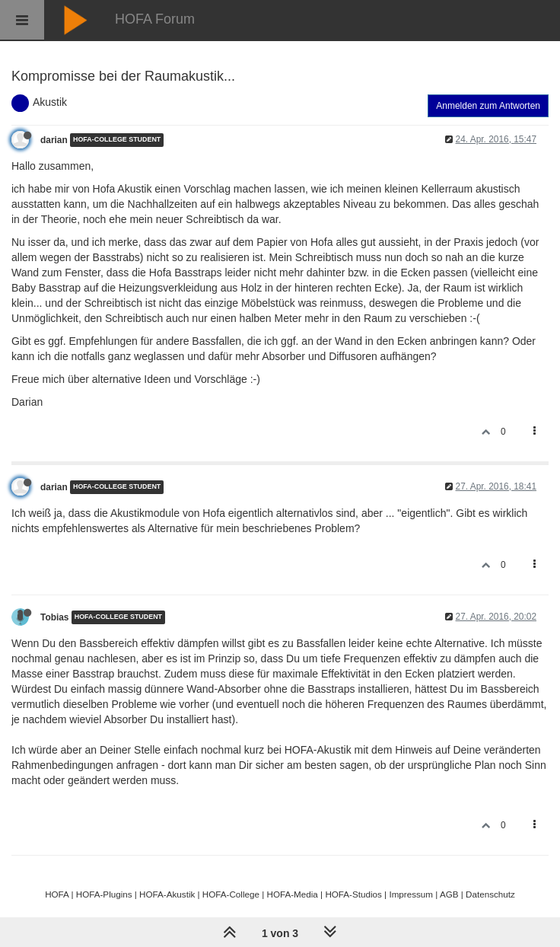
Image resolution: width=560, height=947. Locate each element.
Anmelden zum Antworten (488, 106)
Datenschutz (490, 894)
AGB (449, 894)
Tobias (54, 617)
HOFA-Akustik (167, 894)
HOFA (57, 894)
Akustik (50, 102)
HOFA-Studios (353, 894)
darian (54, 140)
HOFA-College (231, 894)
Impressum (411, 894)
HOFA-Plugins (104, 894)
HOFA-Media (292, 894)
